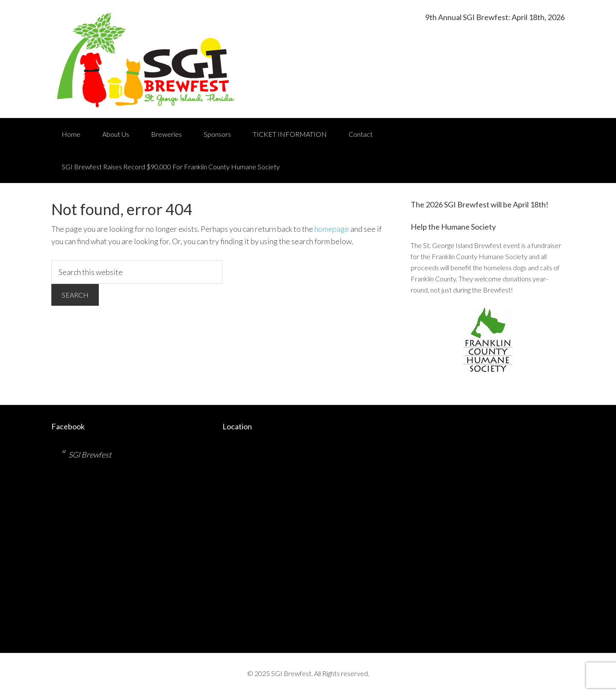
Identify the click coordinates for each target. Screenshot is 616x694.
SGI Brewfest (90, 455)
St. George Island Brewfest (146, 59)
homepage (332, 229)
